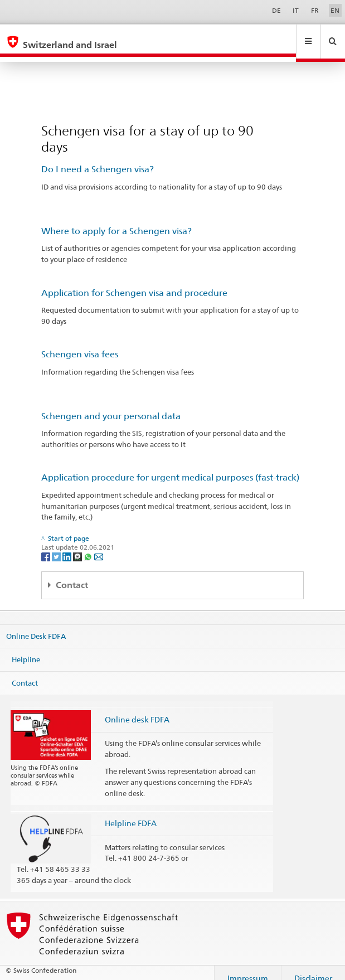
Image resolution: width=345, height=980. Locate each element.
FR (315, 10)
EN (335, 10)
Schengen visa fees (80, 344)
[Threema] (78, 545)
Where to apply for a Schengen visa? (116, 220)
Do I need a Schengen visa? (98, 159)
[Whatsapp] (89, 545)
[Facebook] (47, 545)
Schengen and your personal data (111, 406)
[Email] (99, 545)
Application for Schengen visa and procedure (134, 282)
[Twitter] (57, 545)
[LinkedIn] (68, 545)
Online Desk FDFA (36, 625)
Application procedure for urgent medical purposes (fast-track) (170, 467)
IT (296, 10)
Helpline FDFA (131, 812)
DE (276, 10)
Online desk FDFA (137, 709)
